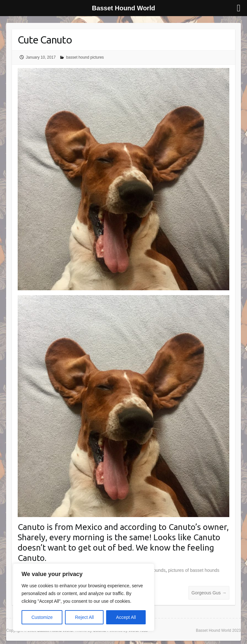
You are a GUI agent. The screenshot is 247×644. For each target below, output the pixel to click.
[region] (84, 597)
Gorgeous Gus (209, 593)
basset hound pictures (85, 57)
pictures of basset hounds (194, 570)
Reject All (84, 617)
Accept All (126, 617)
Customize (42, 617)
